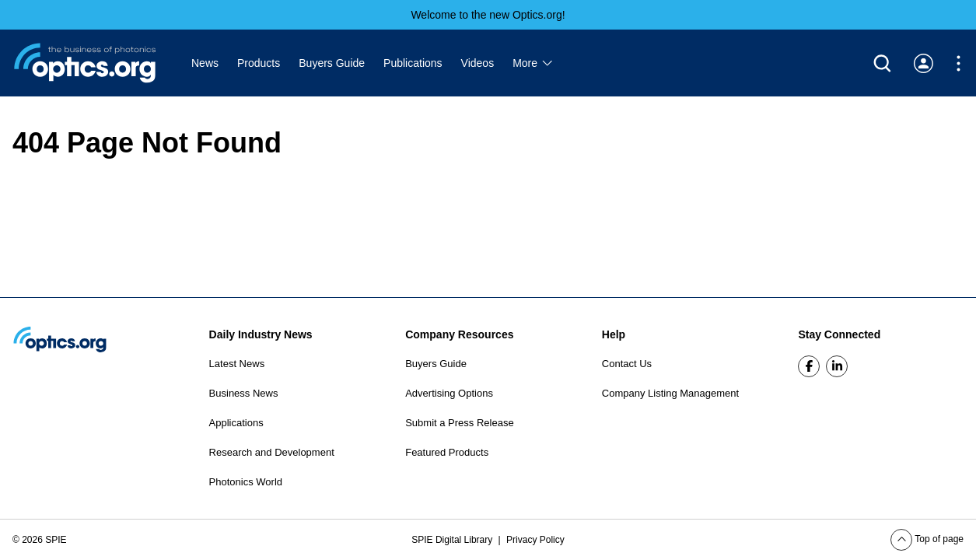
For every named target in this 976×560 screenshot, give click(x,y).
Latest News (237, 364)
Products (259, 63)
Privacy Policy (535, 540)
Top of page (927, 539)
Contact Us (627, 364)
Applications (236, 423)
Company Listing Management (670, 393)
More (533, 63)
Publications (413, 63)
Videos (478, 63)
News (205, 63)
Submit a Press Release (459, 423)
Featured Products (447, 452)
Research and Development (272, 452)
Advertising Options (449, 393)
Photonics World (246, 482)
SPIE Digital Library (453, 540)
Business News (244, 393)
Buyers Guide (332, 63)
